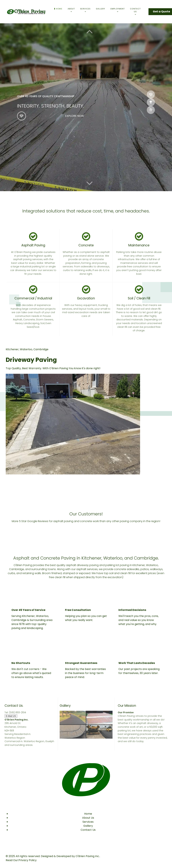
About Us (88, 818)
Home (88, 814)
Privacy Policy (28, 860)
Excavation (86, 298)
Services (88, 822)
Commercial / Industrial (33, 298)
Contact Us (88, 830)
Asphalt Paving (33, 245)
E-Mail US (11, 716)
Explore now (75, 116)
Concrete (86, 245)
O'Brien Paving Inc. (88, 856)
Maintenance (139, 245)
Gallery (88, 826)
